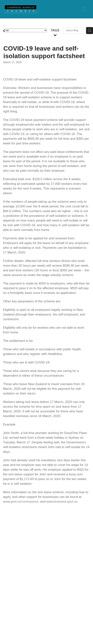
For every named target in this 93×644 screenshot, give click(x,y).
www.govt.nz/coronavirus (21, 502)
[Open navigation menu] (84, 9)
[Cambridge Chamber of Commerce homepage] (42, 9)
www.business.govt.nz (62, 502)
